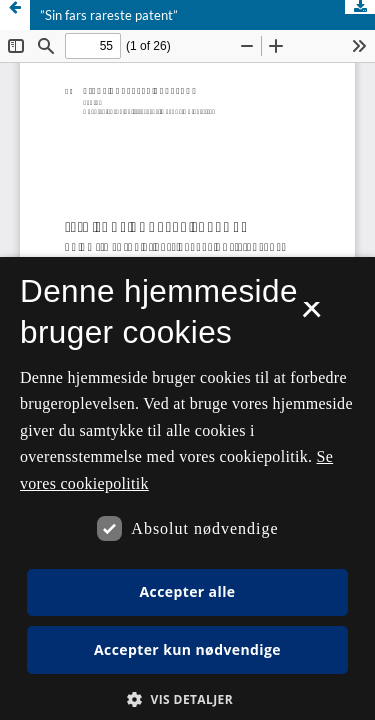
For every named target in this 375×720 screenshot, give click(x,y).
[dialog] (187, 488)
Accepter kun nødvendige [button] (187, 649)
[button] (187, 699)
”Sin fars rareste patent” (109, 15)
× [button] (311, 316)
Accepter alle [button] (187, 591)
